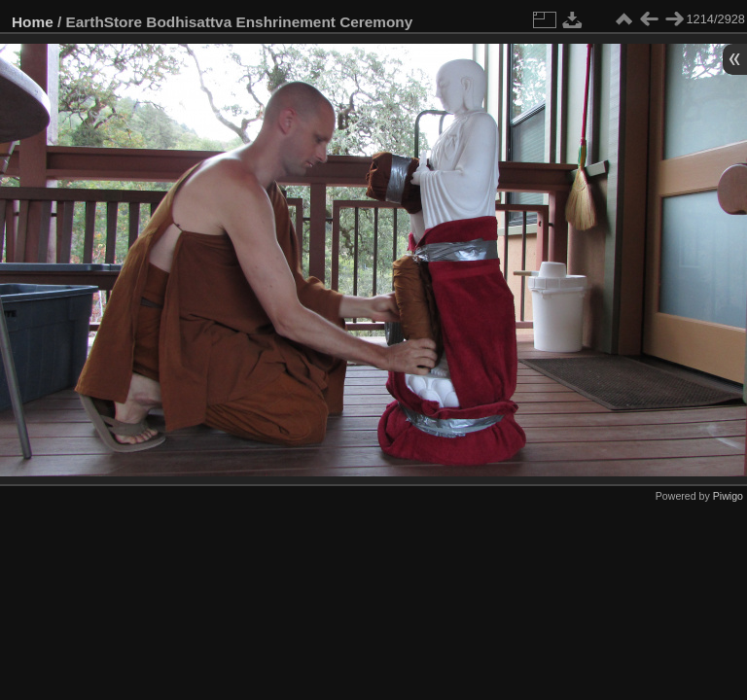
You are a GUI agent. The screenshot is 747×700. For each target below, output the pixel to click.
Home (33, 22)
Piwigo (728, 496)
